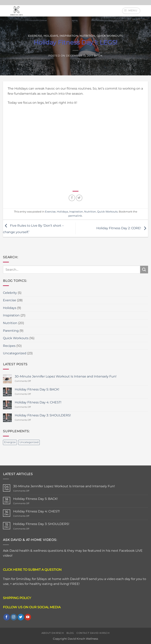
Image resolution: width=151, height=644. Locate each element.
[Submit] (144, 270)
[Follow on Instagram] (14, 617)
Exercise (35, 36)
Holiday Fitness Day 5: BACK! (37, 389)
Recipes (9, 346)
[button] (131, 11)
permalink (75, 216)
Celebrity (10, 293)
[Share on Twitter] (79, 198)
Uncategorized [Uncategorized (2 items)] (29, 442)
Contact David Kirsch (93, 633)
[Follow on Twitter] (21, 617)
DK (100, 56)
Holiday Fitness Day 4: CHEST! (38, 402)
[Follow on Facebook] (7, 617)
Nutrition (87, 36)
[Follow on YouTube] (28, 617)
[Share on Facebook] (72, 198)
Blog (70, 633)
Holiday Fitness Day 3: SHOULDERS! (43, 415)
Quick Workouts (110, 36)
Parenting (11, 331)
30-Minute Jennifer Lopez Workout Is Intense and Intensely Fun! (66, 376)
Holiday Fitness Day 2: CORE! (122, 228)
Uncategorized (15, 353)
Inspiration (69, 36)
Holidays (51, 36)
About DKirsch (53, 633)
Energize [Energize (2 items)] (10, 442)
